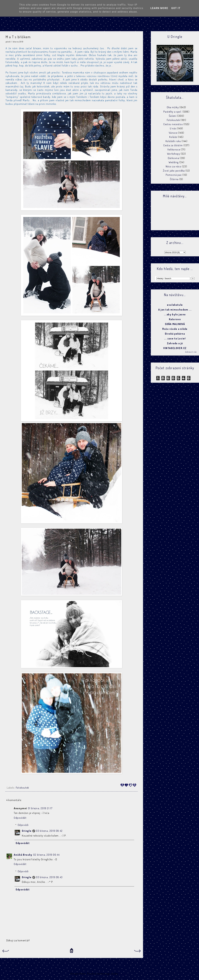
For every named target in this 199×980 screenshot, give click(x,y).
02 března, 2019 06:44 (46, 855)
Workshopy (174, 154)
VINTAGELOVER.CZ (175, 348)
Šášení (173, 116)
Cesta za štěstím (173, 145)
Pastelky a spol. (173, 112)
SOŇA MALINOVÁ (175, 324)
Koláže (173, 137)
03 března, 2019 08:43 (49, 877)
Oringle (27, 831)
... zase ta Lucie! (175, 338)
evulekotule (175, 305)
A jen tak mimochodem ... (175, 310)
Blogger (123, 974)
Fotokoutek (22, 788)
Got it (176, 8)
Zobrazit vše (191, 352)
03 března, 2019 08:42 (49, 831)
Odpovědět (20, 818)
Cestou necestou (173, 124)
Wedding (174, 162)
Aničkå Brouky (23, 855)
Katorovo (175, 319)
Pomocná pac (174, 175)
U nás (173, 128)
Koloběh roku (173, 141)
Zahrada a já (175, 343)
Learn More (159, 8)
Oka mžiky (173, 107)
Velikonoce (174, 150)
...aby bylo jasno (175, 314)
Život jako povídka (174, 171)
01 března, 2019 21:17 (40, 808)
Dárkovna (174, 158)
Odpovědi (23, 825)
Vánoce (173, 133)
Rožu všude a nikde (175, 329)
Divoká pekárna (175, 334)
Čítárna (174, 179)
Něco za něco (174, 166)
